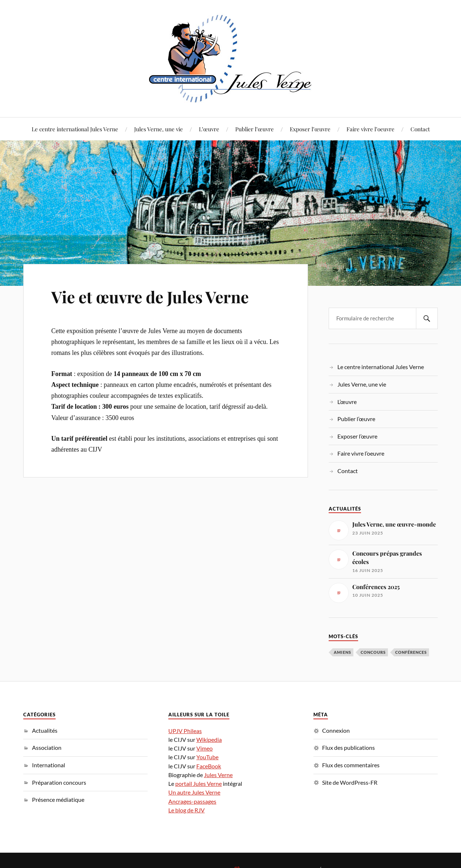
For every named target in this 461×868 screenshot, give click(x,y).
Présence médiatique (58, 799)
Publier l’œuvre (254, 129)
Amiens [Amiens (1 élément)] (342, 652)
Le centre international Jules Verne (75, 129)
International (49, 765)
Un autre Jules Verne (194, 792)
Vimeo (205, 748)
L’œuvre (209, 129)
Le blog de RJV (187, 810)
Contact (420, 129)
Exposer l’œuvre (310, 129)
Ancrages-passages (192, 801)
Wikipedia (209, 739)
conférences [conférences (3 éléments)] (411, 652)
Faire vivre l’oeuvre (370, 129)
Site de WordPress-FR (350, 782)
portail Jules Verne (199, 783)
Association (47, 747)
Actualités (45, 730)
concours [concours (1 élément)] (373, 652)
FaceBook (209, 766)
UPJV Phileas (185, 731)
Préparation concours (59, 782)
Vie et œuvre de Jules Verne (150, 297)
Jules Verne (218, 775)
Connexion (336, 730)
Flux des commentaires (351, 765)
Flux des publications (348, 747)
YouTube (207, 757)
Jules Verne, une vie (159, 129)
